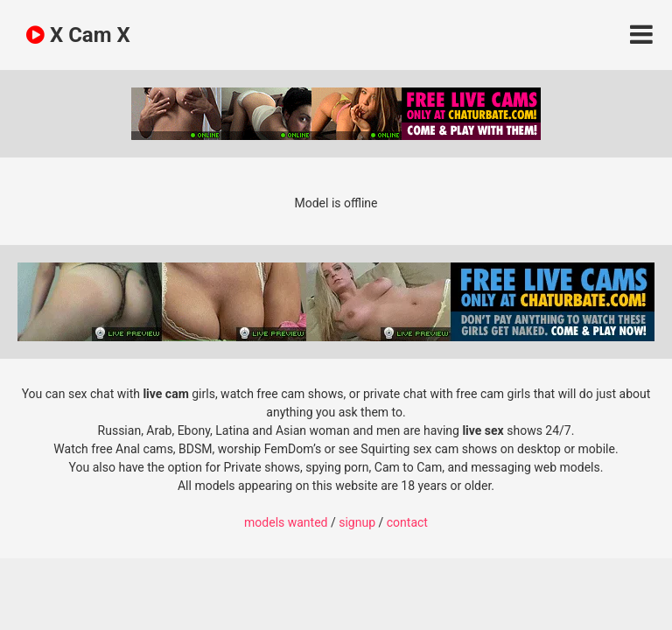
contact (407, 522)
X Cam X (78, 35)
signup (357, 522)
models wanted (286, 522)
